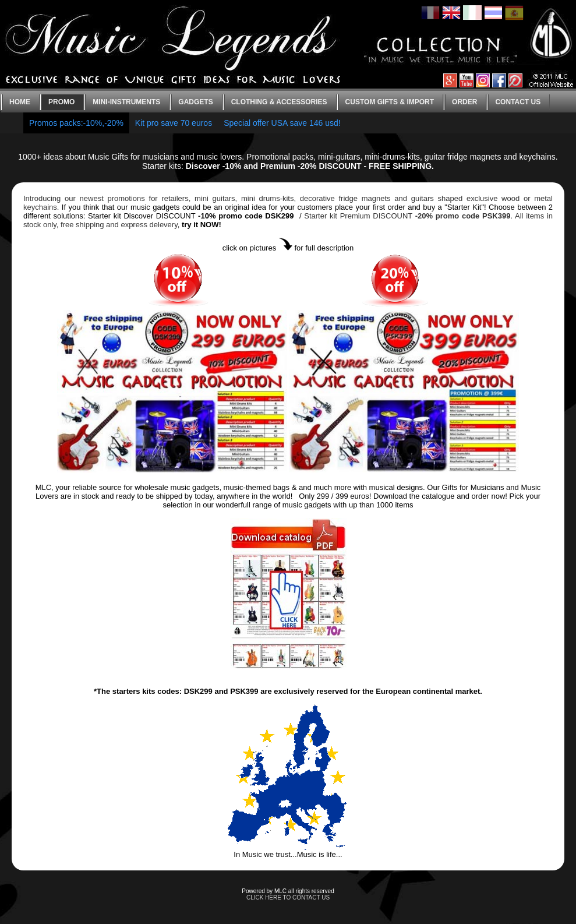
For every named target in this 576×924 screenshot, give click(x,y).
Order (464, 102)
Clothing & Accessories (279, 102)
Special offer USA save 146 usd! (282, 123)
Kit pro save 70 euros (174, 123)
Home (20, 102)
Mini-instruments (126, 102)
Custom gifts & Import (390, 102)
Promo (61, 102)
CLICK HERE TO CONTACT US (288, 897)
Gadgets (195, 102)
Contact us (518, 102)
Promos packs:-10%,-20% (76, 123)
